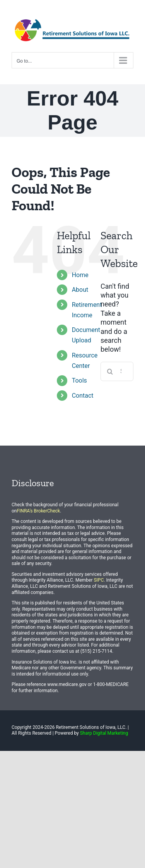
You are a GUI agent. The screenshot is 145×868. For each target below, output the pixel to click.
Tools (79, 380)
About (80, 290)
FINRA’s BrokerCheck (38, 511)
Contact (83, 396)
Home (80, 275)
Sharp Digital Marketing (104, 733)
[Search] (110, 371)
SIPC (99, 580)
